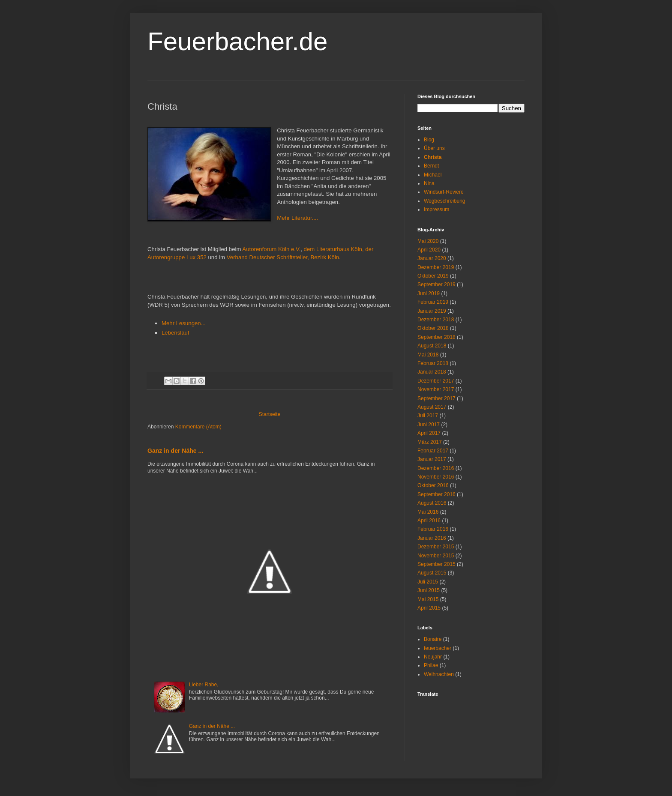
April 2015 (429, 608)
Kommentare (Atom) (198, 427)
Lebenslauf (175, 333)
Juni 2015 (429, 590)
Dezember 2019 (436, 267)
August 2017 (432, 407)
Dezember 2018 (436, 320)
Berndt (431, 166)
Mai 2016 (428, 512)
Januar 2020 (432, 258)
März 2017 (430, 442)
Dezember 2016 (436, 468)
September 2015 (436, 564)
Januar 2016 (432, 538)
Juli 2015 (428, 582)
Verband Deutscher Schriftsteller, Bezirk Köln (283, 257)
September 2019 (436, 284)
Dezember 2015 (436, 547)
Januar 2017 (432, 459)
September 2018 (436, 337)
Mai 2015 (428, 599)
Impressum (436, 209)
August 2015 (432, 573)
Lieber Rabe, (204, 685)
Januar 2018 (432, 372)
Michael (433, 175)
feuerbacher (438, 648)
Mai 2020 (428, 241)
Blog (429, 140)
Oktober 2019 (433, 276)
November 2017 (436, 389)
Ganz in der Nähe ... (175, 451)
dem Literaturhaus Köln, (334, 249)
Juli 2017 (428, 416)
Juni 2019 (429, 293)
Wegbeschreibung (445, 201)
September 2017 (436, 398)
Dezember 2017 (436, 381)
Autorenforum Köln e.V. (271, 249)
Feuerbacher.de (237, 41)
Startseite (270, 414)
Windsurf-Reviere (444, 192)
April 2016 (429, 521)
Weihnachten (439, 674)
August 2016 (432, 503)
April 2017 (429, 433)
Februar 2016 (433, 529)
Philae (431, 665)
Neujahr (433, 657)
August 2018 (432, 346)
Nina (429, 183)
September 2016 (436, 494)
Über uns (434, 148)
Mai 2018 (428, 355)
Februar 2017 (433, 451)
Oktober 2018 (433, 328)
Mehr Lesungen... (184, 323)
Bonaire (433, 639)
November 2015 (436, 556)
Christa (433, 157)
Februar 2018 (433, 363)
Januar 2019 (432, 311)
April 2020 (429, 250)
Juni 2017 (429, 425)
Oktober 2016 (433, 485)
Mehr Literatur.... (297, 218)
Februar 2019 (433, 302)
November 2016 (436, 477)
